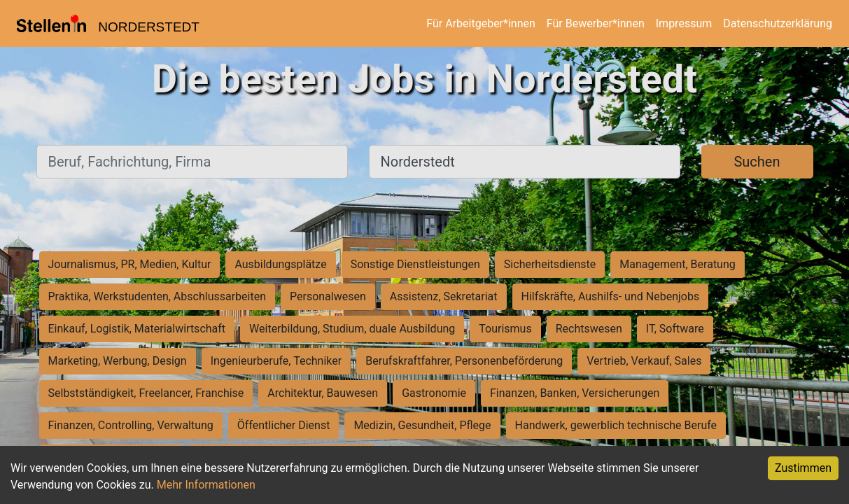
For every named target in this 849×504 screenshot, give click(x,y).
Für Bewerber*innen (596, 23)
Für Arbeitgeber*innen (480, 23)
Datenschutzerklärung (778, 23)
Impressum (684, 23)
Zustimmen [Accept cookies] (803, 468)
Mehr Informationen (206, 485)
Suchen (757, 162)
